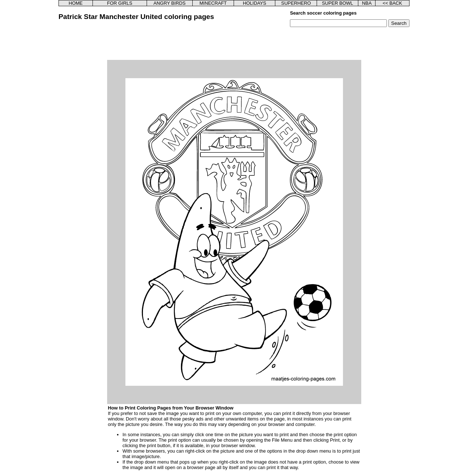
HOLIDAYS (254, 3)
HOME (76, 3)
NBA (367, 3)
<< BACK (392, 3)
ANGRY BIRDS (170, 3)
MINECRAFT (213, 3)
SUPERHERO (296, 3)
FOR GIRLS (120, 3)
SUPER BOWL (337, 3)
